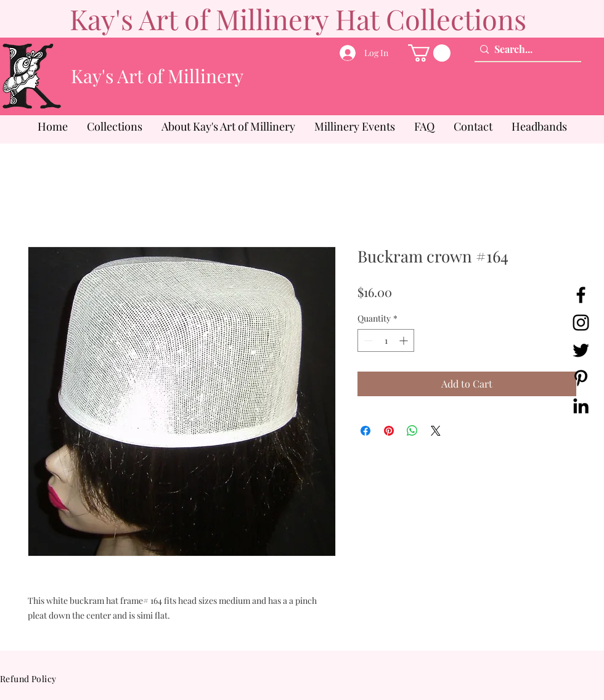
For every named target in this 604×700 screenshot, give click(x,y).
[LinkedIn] (581, 406)
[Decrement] (367, 340)
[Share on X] (436, 431)
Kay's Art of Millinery (157, 76)
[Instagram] (581, 323)
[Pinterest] (581, 378)
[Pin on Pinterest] (389, 431)
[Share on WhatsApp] (412, 431)
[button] (429, 53)
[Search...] (525, 49)
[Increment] (405, 340)
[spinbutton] (386, 340)
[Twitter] (581, 350)
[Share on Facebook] (365, 431)
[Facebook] (581, 295)
